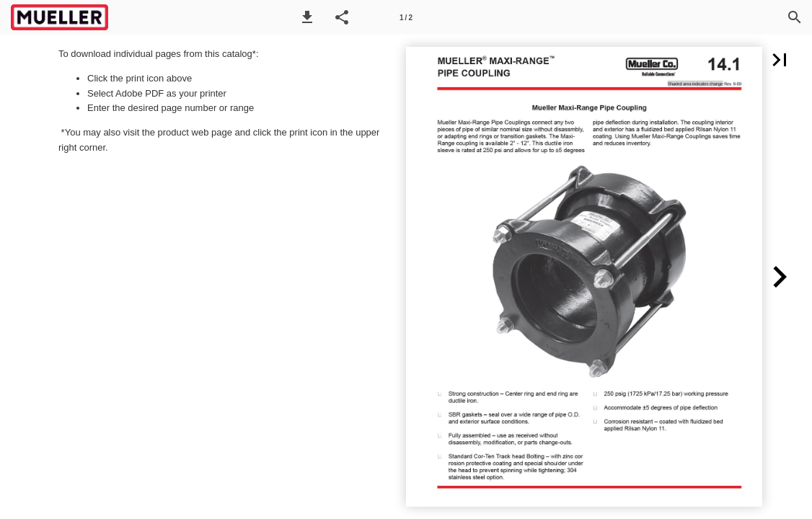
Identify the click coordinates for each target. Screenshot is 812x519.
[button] (307, 17)
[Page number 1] (406, 17)
